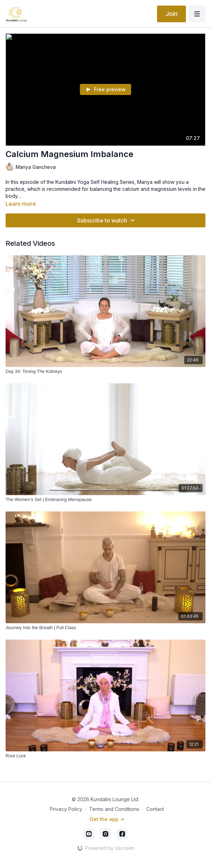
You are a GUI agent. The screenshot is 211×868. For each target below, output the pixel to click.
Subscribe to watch (107, 220)
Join (171, 14)
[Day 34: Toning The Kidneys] (105, 372)
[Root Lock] (105, 756)
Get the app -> (107, 819)
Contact (155, 809)
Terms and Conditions (114, 809)
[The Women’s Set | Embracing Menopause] (105, 500)
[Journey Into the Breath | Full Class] (105, 628)
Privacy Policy (66, 809)
